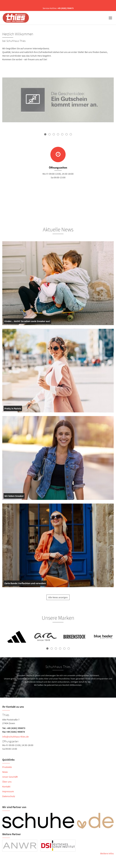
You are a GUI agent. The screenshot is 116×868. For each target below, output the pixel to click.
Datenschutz (9, 796)
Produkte (7, 767)
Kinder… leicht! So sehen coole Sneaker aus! (27, 322)
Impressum (8, 791)
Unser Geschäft (10, 777)
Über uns (7, 782)
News (5, 772)
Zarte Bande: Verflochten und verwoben (25, 584)
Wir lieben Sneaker (14, 497)
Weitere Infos (107, 853)
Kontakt (6, 786)
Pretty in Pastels (13, 409)
